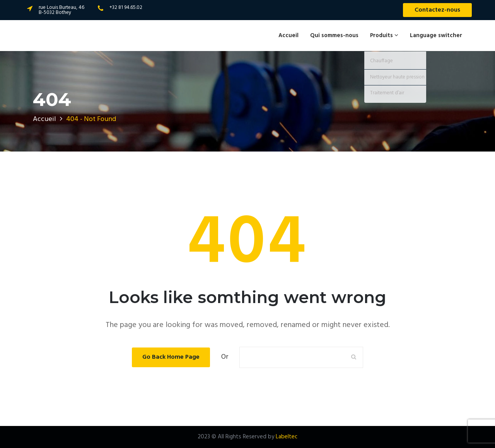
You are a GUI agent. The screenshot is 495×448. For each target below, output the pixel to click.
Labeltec (287, 437)
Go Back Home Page (171, 357)
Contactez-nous (437, 10)
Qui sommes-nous (334, 36)
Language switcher (436, 36)
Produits (384, 36)
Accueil (288, 36)
